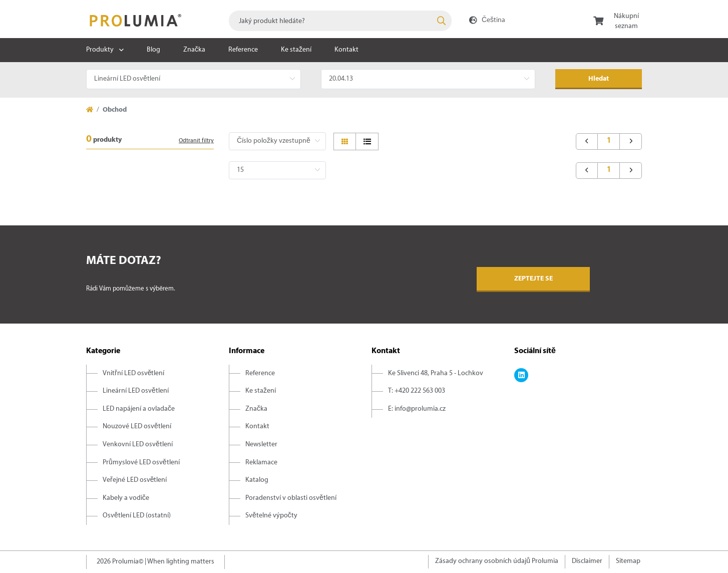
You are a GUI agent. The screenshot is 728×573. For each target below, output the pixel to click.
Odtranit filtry (196, 141)
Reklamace (261, 463)
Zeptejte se (533, 279)
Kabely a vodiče (126, 498)
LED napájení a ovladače (139, 409)
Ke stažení (296, 50)
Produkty (100, 50)
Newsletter (261, 445)
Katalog (257, 480)
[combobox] (340, 21)
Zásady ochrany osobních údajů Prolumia (497, 561)
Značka (194, 50)
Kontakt (346, 50)
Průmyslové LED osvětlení (141, 463)
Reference (243, 50)
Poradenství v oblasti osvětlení (291, 498)
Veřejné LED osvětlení (135, 480)
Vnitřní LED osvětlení (133, 373)
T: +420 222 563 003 (417, 391)
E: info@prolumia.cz (417, 409)
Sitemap (628, 561)
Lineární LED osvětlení (136, 391)
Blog (153, 50)
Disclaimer (587, 561)
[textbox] (340, 21)
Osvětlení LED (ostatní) (137, 516)
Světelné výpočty (271, 516)
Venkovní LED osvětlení (138, 445)
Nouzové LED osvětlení (137, 426)
